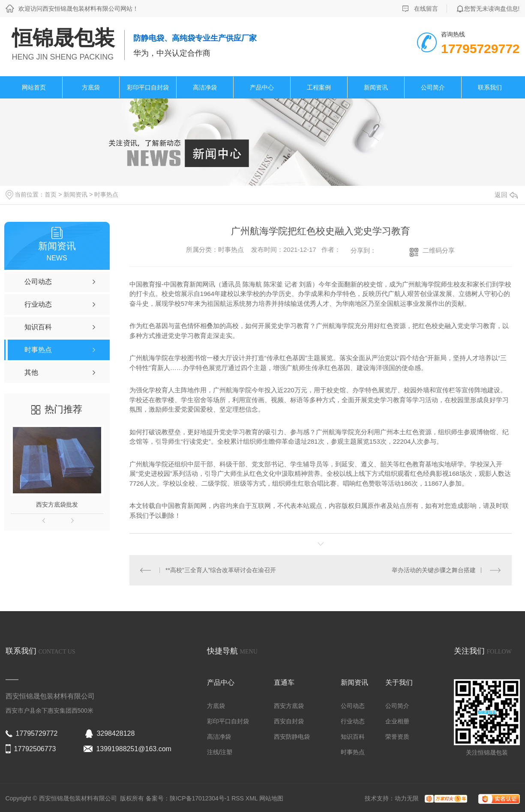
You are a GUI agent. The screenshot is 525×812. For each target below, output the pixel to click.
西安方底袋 (289, 706)
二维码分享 (439, 250)
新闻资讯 (376, 87)
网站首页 (34, 87)
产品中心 (262, 87)
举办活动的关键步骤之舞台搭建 (434, 570)
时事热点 (106, 194)
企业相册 (397, 721)
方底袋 (91, 87)
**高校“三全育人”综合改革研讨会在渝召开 (221, 570)
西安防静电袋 (292, 737)
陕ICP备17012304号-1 (200, 798)
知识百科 (353, 737)
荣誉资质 (397, 737)
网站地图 (271, 798)
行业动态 (353, 721)
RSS (238, 798)
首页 (51, 194)
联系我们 (490, 87)
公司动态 (353, 706)
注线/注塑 (220, 752)
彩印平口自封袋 (148, 87)
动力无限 (407, 798)
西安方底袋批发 (57, 505)
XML (252, 798)
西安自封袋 (289, 721)
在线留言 (426, 9)
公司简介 (433, 87)
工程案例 (319, 87)
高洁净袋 (205, 87)
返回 (506, 195)
